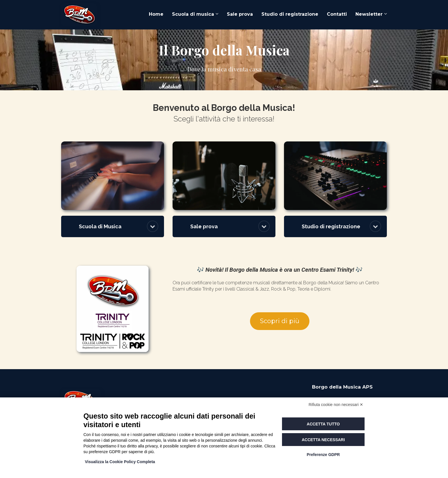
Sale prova (240, 14)
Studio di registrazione (290, 14)
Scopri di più (280, 321)
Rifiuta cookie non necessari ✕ (336, 405)
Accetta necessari (323, 440)
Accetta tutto (323, 424)
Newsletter (369, 14)
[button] (153, 226)
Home (156, 14)
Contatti (337, 14)
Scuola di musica (193, 14)
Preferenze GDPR (323, 455)
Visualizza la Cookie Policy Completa (120, 462)
